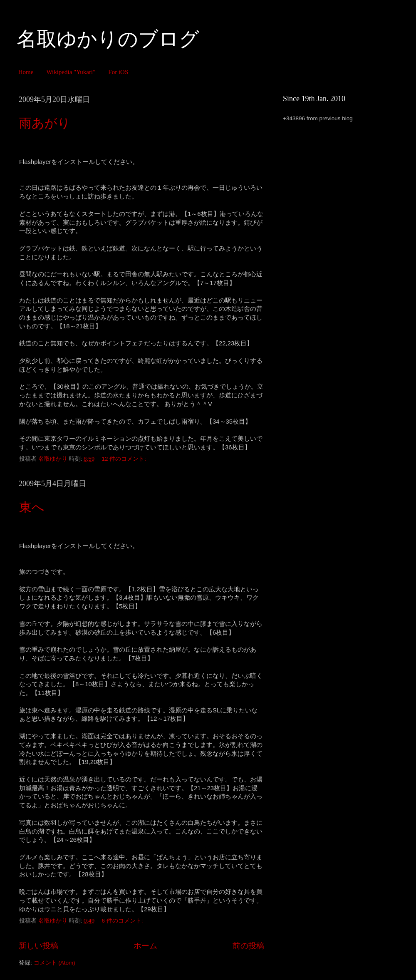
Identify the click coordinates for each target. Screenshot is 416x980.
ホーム (145, 946)
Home (26, 72)
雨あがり (45, 123)
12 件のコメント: (125, 459)
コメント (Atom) (54, 963)
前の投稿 (248, 946)
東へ (32, 507)
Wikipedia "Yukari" (71, 72)
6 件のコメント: (123, 921)
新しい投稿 (38, 946)
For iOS (118, 72)
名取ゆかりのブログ (108, 39)
